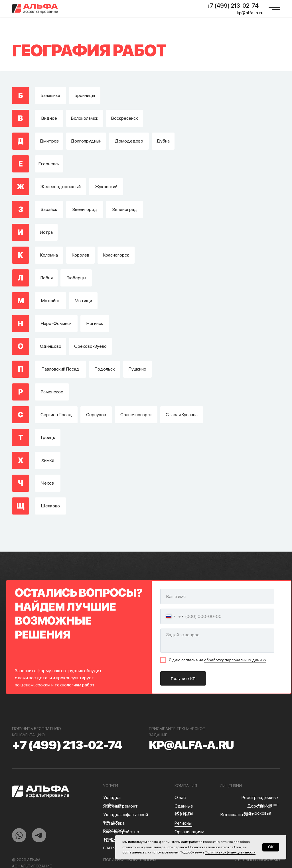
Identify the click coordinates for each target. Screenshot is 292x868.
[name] (217, 596)
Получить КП (183, 678)
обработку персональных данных (235, 660)
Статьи (182, 815)
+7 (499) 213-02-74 (233, 6)
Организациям (189, 832)
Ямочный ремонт (120, 806)
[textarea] (217, 641)
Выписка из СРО (237, 815)
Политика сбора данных (130, 860)
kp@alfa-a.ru (250, 13)
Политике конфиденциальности (230, 852)
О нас (180, 797)
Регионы (183, 823)
